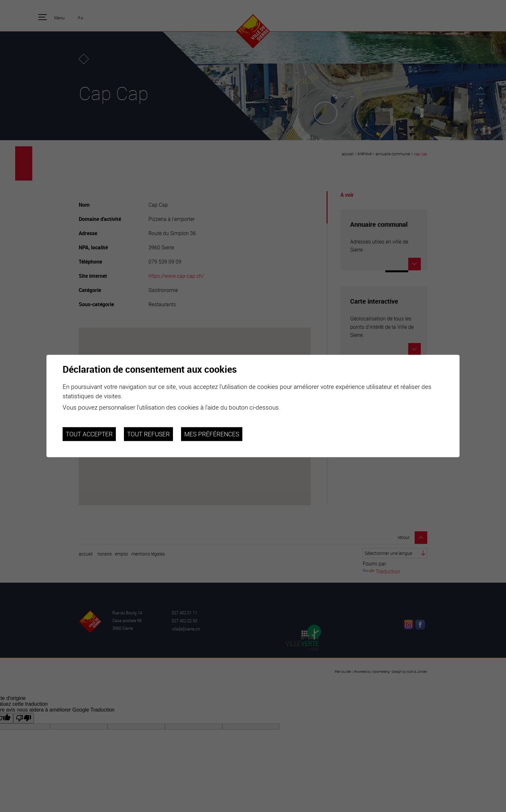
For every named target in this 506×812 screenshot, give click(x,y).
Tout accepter (89, 434)
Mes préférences (212, 434)
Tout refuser (148, 434)
